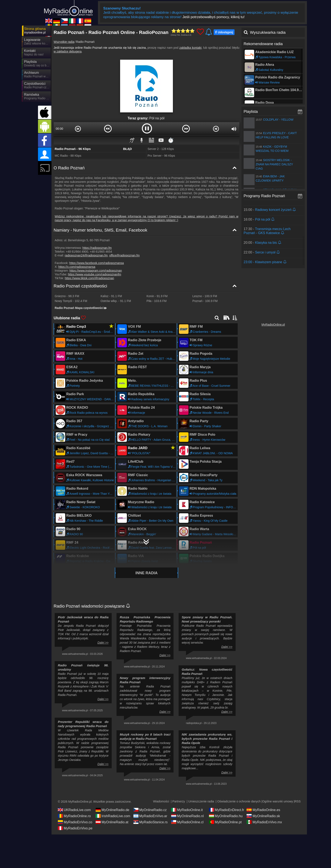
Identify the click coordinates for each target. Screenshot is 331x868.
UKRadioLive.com (74, 810)
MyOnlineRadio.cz (150, 810)
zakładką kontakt (191, 48)
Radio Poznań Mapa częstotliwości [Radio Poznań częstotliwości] (81, 308)
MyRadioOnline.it (187, 810)
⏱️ (171, 140)
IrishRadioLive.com (113, 816)
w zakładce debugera (68, 51)
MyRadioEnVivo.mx (264, 822)
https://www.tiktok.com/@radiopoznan (90, 278)
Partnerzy (179, 801)
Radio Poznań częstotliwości (80, 286)
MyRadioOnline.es (263, 810)
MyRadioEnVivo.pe (75, 828)
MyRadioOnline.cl (187, 822)
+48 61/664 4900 (77, 252)
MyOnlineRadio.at (112, 822)
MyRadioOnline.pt (225, 822)
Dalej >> (103, 643)
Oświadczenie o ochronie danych (239, 801)
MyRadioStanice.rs (151, 822)
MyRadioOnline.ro (74, 816)
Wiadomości (161, 801)
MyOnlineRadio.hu (226, 816)
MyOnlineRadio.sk (263, 816)
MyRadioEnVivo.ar (150, 816)
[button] (78, 129)
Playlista (251, 112)
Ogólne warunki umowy (278, 801)
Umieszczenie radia (201, 801)
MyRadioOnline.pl (273, 325)
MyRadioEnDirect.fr (227, 810)
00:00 (59, 129)
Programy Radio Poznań (264, 196)
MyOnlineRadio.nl (187, 816)
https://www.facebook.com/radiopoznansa (96, 263)
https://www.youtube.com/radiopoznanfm (95, 274)
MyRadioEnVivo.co (75, 822)
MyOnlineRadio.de (113, 810)
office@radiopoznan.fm (125, 255)
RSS (298, 801)
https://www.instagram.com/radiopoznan (96, 271)
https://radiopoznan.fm (97, 248)
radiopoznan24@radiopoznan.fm (86, 255)
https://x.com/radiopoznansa (77, 267)
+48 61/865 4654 (101, 252)
